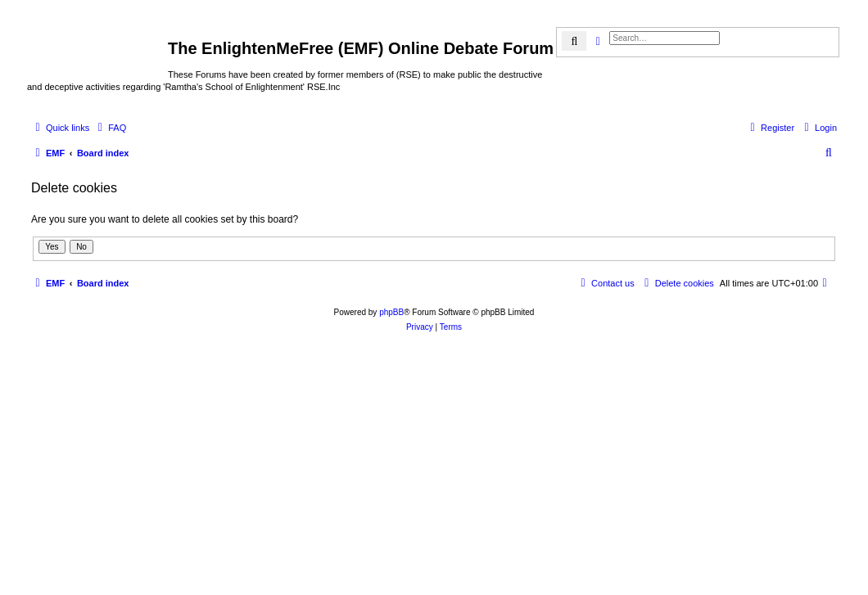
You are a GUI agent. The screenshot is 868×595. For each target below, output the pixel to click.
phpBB (391, 312)
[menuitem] (110, 128)
